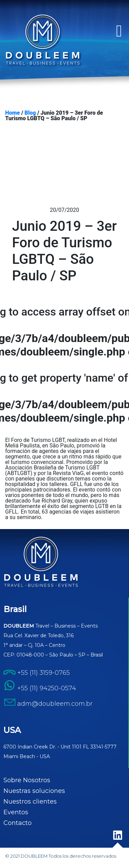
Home (13, 113)
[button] (119, 31)
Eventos (16, 812)
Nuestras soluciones (34, 791)
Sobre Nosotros (27, 780)
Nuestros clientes (30, 802)
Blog (30, 113)
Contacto (18, 823)
